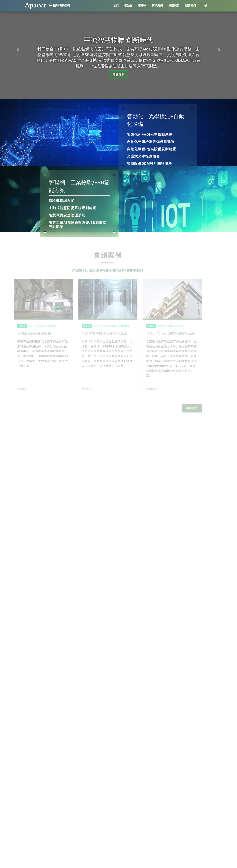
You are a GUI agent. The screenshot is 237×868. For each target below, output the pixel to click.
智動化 (128, 6)
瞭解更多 (119, 75)
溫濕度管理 (104, 326)
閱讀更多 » (17, 389)
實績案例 (157, 6)
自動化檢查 (45, 326)
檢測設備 (33, 326)
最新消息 (174, 6)
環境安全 (92, 326)
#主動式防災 (118, 326)
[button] (18, 50)
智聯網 (142, 6)
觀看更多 (186, 408)
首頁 (116, 6)
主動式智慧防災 (160, 326)
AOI (25, 326)
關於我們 (191, 6)
